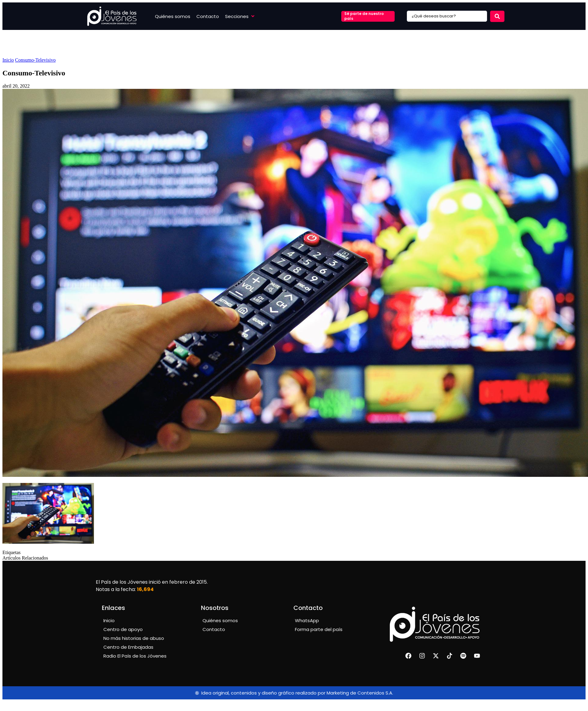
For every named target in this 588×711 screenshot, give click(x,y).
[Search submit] (497, 16)
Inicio (8, 60)
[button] (240, 16)
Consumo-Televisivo (35, 60)
